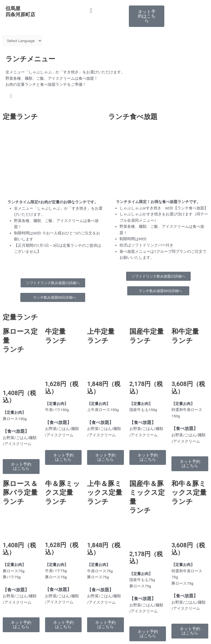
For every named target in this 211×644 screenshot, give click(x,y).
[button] (105, 11)
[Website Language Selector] (23, 41)
